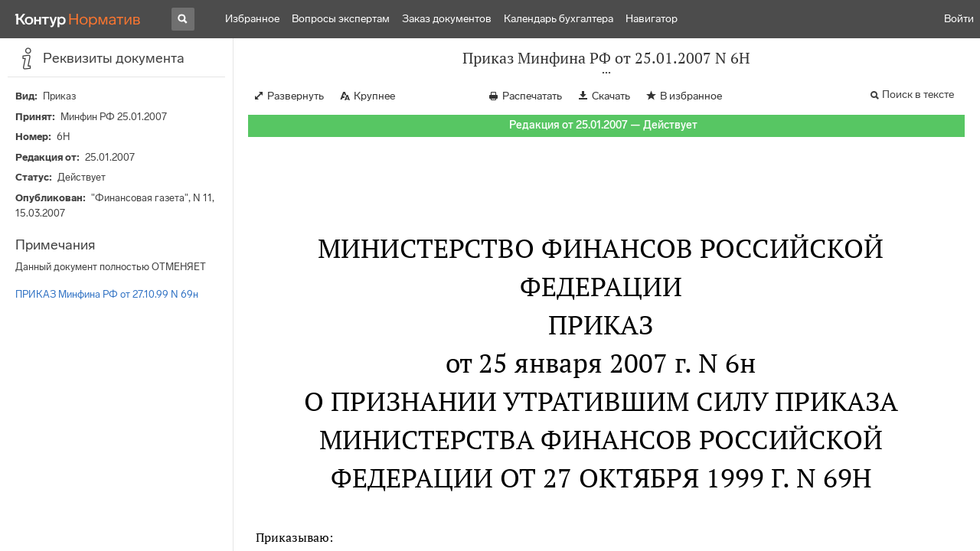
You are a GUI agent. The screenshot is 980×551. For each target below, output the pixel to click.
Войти (959, 19)
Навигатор (652, 19)
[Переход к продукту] (78, 19)
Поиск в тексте (918, 95)
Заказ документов (447, 19)
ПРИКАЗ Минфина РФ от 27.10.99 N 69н (107, 294)
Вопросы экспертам (341, 19)
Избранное (252, 19)
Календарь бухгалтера (559, 19)
